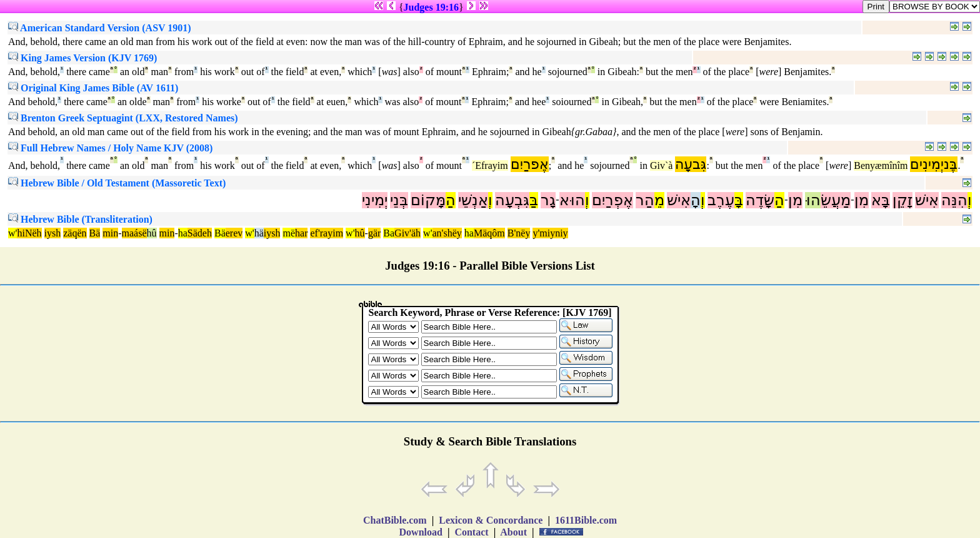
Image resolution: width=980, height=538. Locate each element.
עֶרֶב (721, 200)
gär (374, 233)
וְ (970, 200)
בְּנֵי (399, 200)
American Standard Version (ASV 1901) (100, 28)
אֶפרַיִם (530, 164)
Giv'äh (407, 233)
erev (234, 233)
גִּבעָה (691, 164)
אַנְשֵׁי (473, 200)
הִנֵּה (954, 200)
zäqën (75, 233)
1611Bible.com (586, 520)
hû (152, 233)
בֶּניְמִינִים (934, 164)
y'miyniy (550, 233)
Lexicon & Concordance (491, 520)
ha (183, 233)
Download (421, 532)
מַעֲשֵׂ (836, 200)
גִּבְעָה (512, 200)
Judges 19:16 (431, 7)
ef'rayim (327, 233)
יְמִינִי (375, 200)
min (110, 233)
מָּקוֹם (428, 200)
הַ (779, 200)
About (514, 532)
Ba (389, 233)
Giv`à (661, 165)
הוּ (813, 200)
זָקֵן (902, 200)
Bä (95, 233)
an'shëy (447, 233)
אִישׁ (927, 200)
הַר (645, 200)
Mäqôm (489, 233)
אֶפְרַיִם (612, 200)
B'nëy (519, 233)
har (301, 233)
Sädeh (200, 233)
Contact (471, 532)
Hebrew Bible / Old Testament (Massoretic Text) (117, 183)
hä (259, 233)
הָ (696, 200)
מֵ (659, 200)
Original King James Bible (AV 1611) (93, 88)
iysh (53, 233)
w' (12, 233)
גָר (548, 200)
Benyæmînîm (881, 165)
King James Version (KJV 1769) (82, 58)
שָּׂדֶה (760, 200)
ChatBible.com (395, 520)
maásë (134, 233)
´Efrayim (490, 165)
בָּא (881, 200)
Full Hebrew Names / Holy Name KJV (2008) (110, 148)
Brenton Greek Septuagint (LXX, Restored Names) (123, 118)
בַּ (534, 200)
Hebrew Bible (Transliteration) (80, 219)
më (289, 233)
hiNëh (29, 233)
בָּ (739, 200)
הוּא (572, 200)
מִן (862, 200)
